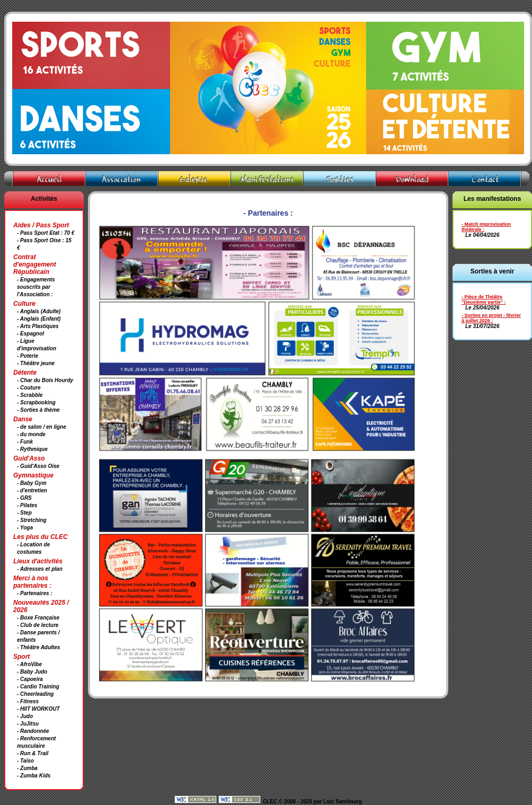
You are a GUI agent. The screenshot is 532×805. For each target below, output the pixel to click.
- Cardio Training (38, 687)
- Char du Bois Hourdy (45, 380)
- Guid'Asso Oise (38, 466)
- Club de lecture (38, 625)
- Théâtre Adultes (38, 647)
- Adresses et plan (40, 569)
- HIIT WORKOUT (38, 709)
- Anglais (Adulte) (39, 311)
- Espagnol (30, 334)
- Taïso (25, 761)
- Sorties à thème (38, 410)
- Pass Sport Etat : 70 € (46, 233)
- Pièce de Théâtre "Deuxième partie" (482, 299)
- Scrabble (30, 395)
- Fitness (28, 701)
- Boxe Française (38, 618)
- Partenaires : (35, 593)
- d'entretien (32, 490)
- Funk (25, 442)
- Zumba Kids (34, 776)
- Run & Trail (33, 753)
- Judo (25, 716)
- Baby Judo (32, 672)
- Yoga (25, 528)
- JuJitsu (28, 724)
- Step (24, 513)
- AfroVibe (29, 664)
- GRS (24, 498)
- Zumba (27, 768)
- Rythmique (32, 449)
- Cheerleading (35, 694)
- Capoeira (30, 679)
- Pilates (27, 505)
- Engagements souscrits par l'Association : (36, 287)
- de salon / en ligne (42, 427)
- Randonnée (33, 731)
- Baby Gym (32, 483)
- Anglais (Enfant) (39, 319)
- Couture (29, 388)
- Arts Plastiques (38, 326)
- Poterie (28, 356)
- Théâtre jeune (36, 363)
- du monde (31, 434)
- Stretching (32, 520)
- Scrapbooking (36, 402)
